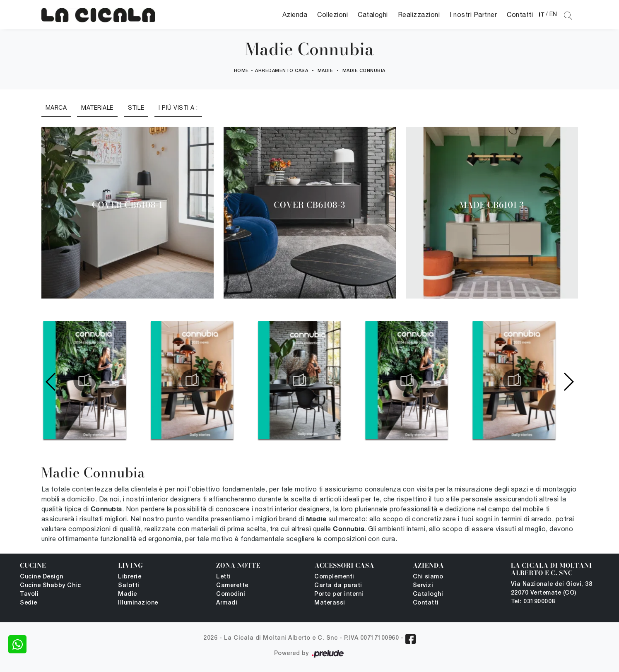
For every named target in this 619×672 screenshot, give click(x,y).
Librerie (130, 577)
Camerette (232, 586)
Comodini (231, 594)
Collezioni (332, 14)
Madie (325, 71)
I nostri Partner (473, 14)
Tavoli (29, 594)
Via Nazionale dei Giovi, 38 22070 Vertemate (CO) (552, 589)
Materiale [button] (97, 108)
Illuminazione (138, 603)
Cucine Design (42, 577)
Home (241, 71)
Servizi (423, 586)
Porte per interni (339, 594)
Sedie (29, 603)
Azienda (295, 14)
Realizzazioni (419, 14)
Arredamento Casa (282, 71)
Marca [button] (56, 108)
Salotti (129, 586)
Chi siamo (428, 577)
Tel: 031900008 (533, 602)
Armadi (227, 603)
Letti (224, 577)
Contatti (520, 14)
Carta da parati (338, 586)
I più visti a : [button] (178, 108)
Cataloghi (373, 14)
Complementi (334, 577)
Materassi (330, 603)
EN (553, 14)
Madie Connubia (364, 71)
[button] (568, 382)
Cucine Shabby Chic (50, 586)
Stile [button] (136, 108)
